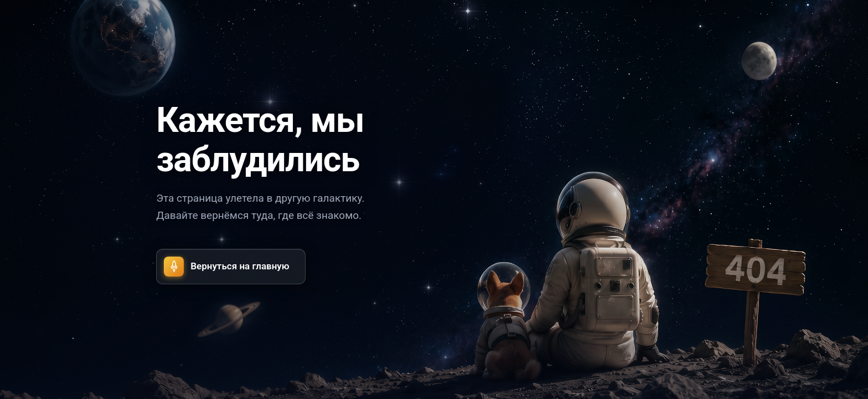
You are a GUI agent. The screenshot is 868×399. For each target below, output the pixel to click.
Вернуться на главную (226, 267)
